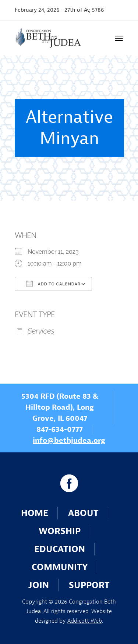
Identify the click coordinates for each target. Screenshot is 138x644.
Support (89, 585)
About (83, 513)
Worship (60, 531)
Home (35, 513)
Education (60, 549)
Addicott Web (85, 621)
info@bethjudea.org (69, 440)
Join (39, 585)
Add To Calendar (53, 284)
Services (41, 331)
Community (60, 567)
